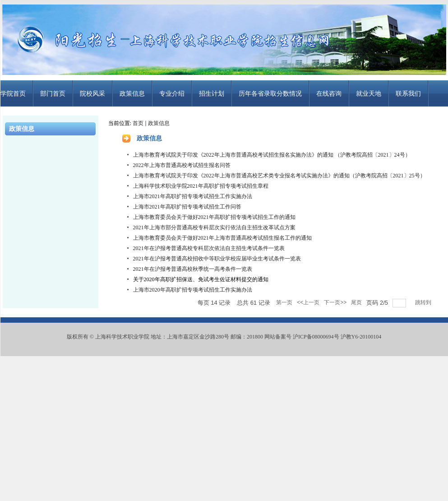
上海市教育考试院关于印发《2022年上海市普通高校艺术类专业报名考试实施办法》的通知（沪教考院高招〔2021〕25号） (279, 176)
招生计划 (212, 94)
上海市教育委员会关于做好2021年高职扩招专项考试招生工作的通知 (214, 217)
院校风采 (92, 94)
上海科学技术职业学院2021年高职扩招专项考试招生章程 (201, 186)
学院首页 (13, 94)
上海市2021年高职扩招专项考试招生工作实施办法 (193, 196)
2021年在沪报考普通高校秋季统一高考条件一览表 (193, 269)
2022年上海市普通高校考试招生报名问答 (182, 165)
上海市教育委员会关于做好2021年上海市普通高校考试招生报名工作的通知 (222, 238)
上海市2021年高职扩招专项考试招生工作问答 (187, 207)
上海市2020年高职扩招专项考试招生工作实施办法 (193, 290)
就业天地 (369, 94)
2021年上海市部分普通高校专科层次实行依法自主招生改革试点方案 (214, 227)
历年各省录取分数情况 (270, 94)
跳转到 (424, 302)
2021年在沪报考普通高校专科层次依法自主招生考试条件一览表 (209, 248)
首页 (138, 123)
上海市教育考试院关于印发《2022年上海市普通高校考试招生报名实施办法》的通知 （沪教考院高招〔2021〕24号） (272, 155)
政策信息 (132, 94)
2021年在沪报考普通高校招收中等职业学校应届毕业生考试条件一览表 (217, 259)
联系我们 (408, 94)
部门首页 (53, 94)
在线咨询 (329, 94)
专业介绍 (172, 94)
